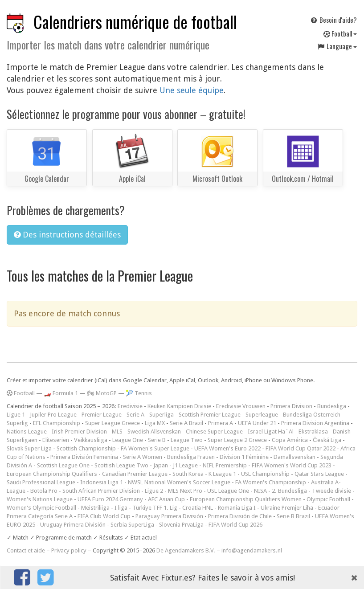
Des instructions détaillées (67, 235)
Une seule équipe (192, 90)
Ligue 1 (16, 415)
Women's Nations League (40, 499)
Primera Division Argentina (315, 423)
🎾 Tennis (139, 393)
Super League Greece (112, 423)
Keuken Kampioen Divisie (179, 406)
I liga (121, 508)
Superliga (162, 415)
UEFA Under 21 (257, 423)
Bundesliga (332, 406)
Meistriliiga (95, 508)
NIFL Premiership (225, 465)
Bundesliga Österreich (312, 415)
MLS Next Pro (185, 491)
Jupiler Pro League (53, 415)
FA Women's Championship (271, 482)
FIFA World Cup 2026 (235, 525)
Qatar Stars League (319, 474)
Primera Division (291, 406)
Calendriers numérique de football (135, 22)
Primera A (221, 423)
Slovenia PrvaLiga (181, 525)
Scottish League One (63, 465)
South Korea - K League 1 (204, 474)
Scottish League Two (121, 465)
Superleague (262, 415)
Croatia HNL (198, 508)
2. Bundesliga (289, 491)
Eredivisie (130, 406)
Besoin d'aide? (333, 20)
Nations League (27, 432)
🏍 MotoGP (102, 393)
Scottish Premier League (210, 415)
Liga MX (155, 423)
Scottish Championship (86, 448)
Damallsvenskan (294, 457)
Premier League (102, 415)
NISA (260, 491)
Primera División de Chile (240, 516)
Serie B (157, 440)
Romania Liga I (237, 508)
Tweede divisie (331, 491)
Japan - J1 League (176, 465)
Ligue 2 (154, 491)
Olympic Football (328, 499)
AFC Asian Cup (166, 499)
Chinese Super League (214, 432)
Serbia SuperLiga (132, 525)
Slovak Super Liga (29, 448)
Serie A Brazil (186, 423)
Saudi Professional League (41, 482)
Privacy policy (69, 550)
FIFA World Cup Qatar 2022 (301, 448)
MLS (117, 432)
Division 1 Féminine (244, 457)
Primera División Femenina (84, 457)
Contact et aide (26, 550)
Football (340, 33)
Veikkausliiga (91, 440)
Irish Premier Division (79, 432)
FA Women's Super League (155, 448)
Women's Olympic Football (41, 508)
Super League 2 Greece (237, 440)
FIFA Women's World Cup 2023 (292, 465)
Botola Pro (44, 491)
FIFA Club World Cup (104, 516)
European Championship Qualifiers (52, 474)
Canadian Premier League (135, 474)
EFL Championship (57, 423)
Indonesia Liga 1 (102, 482)
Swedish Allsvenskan (154, 432)
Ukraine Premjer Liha (287, 508)
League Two (187, 440)
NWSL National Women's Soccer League (179, 482)
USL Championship (265, 474)
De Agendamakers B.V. (186, 550)
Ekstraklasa (313, 432)
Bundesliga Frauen (191, 457)
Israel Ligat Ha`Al (271, 432)
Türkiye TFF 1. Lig (155, 508)
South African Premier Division (101, 491)
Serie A (135, 415)
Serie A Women (143, 457)
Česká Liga (327, 440)
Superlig (17, 423)
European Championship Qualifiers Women (246, 499)
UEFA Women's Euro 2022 (227, 448)
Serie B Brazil (293, 516)
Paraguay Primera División (169, 516)
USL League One (228, 491)
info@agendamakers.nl (252, 550)
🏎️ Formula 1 (61, 393)
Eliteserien (56, 440)
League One (128, 440)
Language (337, 46)
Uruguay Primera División (73, 525)
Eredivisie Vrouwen (241, 406)
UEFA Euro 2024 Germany (110, 499)
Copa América (290, 440)
